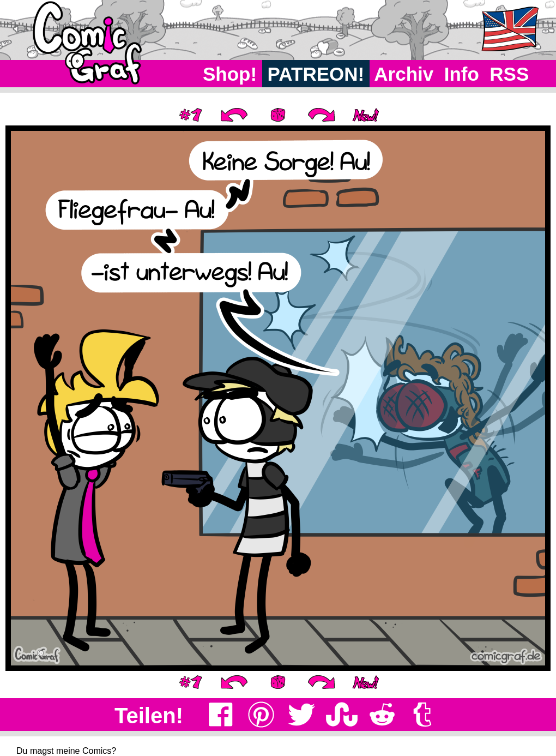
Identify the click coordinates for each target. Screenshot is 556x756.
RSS (509, 74)
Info (462, 74)
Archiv (404, 74)
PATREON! (316, 74)
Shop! (230, 74)
